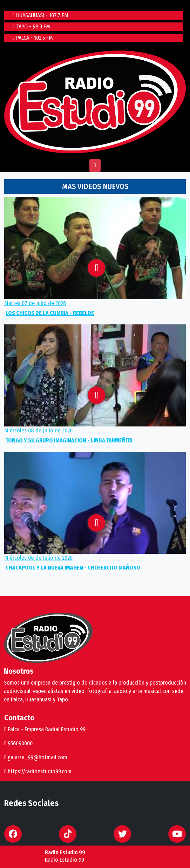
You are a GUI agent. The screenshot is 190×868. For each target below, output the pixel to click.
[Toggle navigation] (95, 166)
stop (33, 856)
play (23, 856)
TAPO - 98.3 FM (31, 26)
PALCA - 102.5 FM (33, 38)
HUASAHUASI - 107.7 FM (40, 15)
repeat (12, 856)
